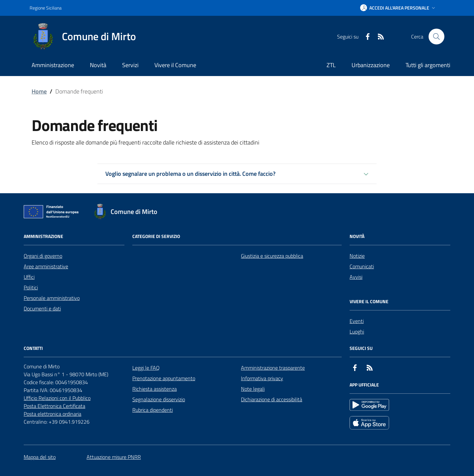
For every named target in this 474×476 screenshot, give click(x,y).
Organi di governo (43, 256)
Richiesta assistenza (155, 389)
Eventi (357, 321)
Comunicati (362, 266)
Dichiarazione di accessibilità (272, 399)
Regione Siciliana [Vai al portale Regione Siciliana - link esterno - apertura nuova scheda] (46, 8)
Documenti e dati (42, 308)
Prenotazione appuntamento (164, 378)
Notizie (357, 256)
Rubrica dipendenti (153, 410)
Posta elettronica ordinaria (53, 414)
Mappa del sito (40, 457)
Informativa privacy (262, 378)
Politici (31, 287)
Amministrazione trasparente (273, 368)
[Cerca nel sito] (436, 37)
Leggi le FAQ (146, 368)
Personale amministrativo (52, 298)
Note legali (253, 389)
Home (39, 91)
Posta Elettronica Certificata (54, 406)
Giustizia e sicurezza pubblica (272, 256)
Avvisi (356, 277)
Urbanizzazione (371, 65)
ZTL (331, 65)
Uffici (29, 277)
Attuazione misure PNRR (114, 457)
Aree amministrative (46, 266)
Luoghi (357, 331)
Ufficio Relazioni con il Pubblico (57, 398)
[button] (398, 8)
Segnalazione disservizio (159, 399)
